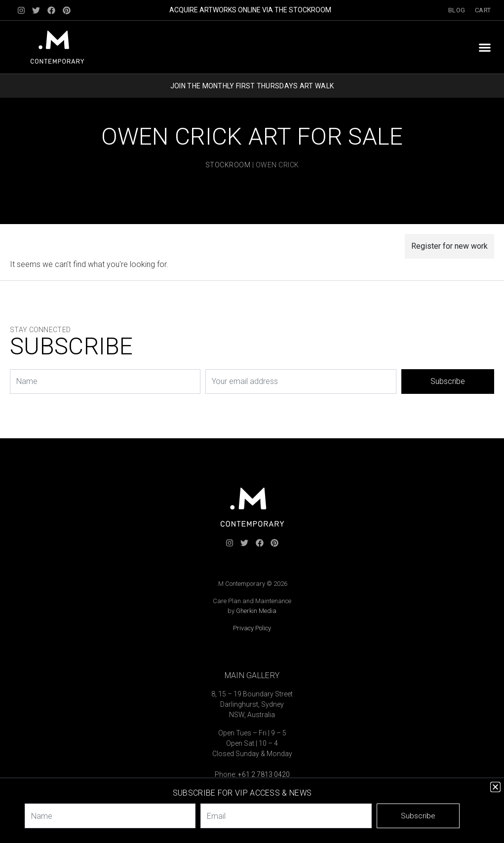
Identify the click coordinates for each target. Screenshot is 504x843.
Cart (483, 10)
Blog (457, 10)
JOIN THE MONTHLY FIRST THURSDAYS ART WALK (252, 86)
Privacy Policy (252, 628)
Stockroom (228, 165)
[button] (485, 47)
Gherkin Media (256, 611)
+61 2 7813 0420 (264, 774)
